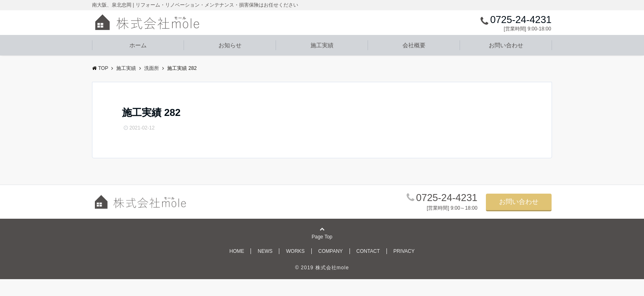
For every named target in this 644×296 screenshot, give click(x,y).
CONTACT (368, 251)
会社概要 (414, 45)
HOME (237, 251)
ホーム (138, 45)
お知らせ (230, 45)
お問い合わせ (506, 45)
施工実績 (322, 45)
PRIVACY (404, 251)
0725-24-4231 (447, 198)
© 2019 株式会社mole (322, 268)
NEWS (265, 251)
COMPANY (331, 251)
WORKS (295, 251)
